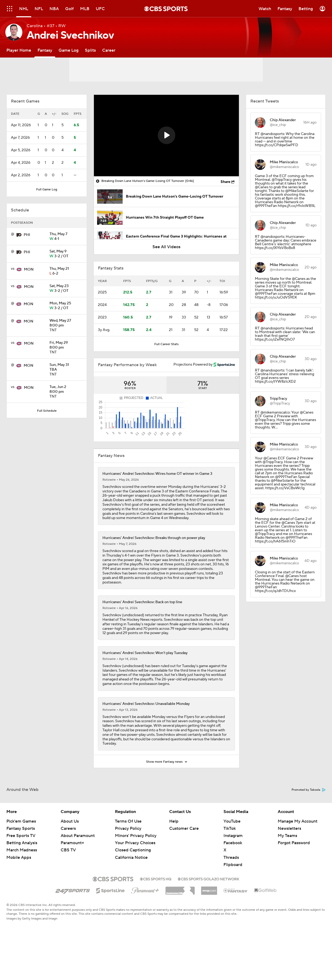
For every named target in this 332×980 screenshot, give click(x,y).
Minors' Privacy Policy (136, 861)
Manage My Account (298, 846)
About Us (70, 846)
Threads (231, 883)
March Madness (22, 875)
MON (29, 269)
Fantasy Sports (21, 854)
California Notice (131, 883)
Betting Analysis (22, 868)
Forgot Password (294, 868)
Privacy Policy (128, 854)
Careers (68, 854)
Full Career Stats (166, 344)
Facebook (233, 868)
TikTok (230, 854)
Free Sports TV (21, 861)
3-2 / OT (66, 254)
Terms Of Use (128, 846)
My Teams (287, 861)
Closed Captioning (133, 875)
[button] (167, 135)
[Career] (109, 50)
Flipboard (233, 890)
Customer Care (184, 854)
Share (225, 182)
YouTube (232, 846)
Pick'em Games (21, 846)
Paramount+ (72, 868)
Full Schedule (47, 411)
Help (174, 846)
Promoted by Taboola (309, 815)
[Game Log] (69, 50)
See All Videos (166, 247)
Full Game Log (47, 189)
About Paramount (78, 861)
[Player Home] (19, 50)
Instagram (233, 861)
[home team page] (19, 235)
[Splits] (90, 50)
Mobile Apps (19, 883)
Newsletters (289, 854)
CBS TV (68, 875)
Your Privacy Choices (135, 868)
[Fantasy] (45, 50)
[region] (166, 136)
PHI (27, 235)
